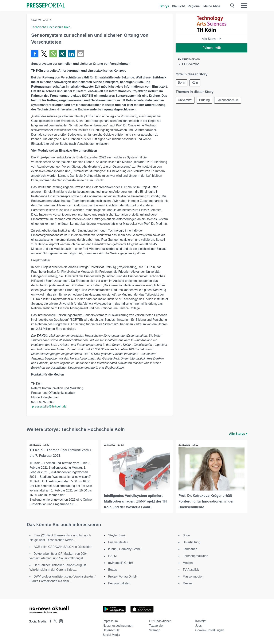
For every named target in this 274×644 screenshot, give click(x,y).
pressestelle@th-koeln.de (49, 406)
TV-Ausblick (191, 570)
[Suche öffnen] (232, 6)
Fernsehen (190, 549)
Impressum (110, 621)
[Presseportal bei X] (54, 621)
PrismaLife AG (118, 542)
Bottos (113, 570)
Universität (185, 100)
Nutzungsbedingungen (118, 626)
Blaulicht (178, 6)
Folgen (211, 48)
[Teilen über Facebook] (35, 54)
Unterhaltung (191, 542)
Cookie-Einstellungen (210, 630)
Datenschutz (111, 630)
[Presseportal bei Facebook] (49, 621)
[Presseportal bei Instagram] (60, 621)
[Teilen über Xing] (62, 54)
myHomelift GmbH (121, 563)
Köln (196, 83)
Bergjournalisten (119, 583)
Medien (188, 563)
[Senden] (80, 54)
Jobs (198, 626)
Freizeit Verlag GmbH (123, 576)
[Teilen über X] (44, 54)
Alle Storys (211, 39)
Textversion (157, 626)
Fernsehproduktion (195, 556)
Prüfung (205, 100)
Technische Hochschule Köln (51, 27)
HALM (112, 556)
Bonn (182, 83)
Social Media (112, 635)
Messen (188, 583)
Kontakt (200, 621)
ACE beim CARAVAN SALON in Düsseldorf (63, 547)
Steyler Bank (117, 535)
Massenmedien (193, 576)
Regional (194, 6)
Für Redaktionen (160, 621)
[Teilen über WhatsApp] (53, 54)
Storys (164, 6)
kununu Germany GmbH (125, 549)
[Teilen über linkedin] (71, 54)
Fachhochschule (229, 100)
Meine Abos (212, 6)
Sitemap (155, 630)
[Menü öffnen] (244, 6)
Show (186, 535)
